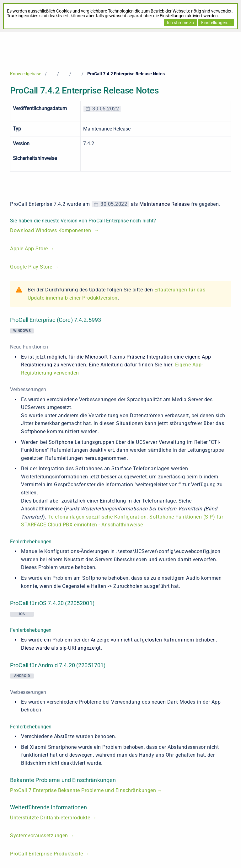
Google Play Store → (35, 267)
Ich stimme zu (180, 23)
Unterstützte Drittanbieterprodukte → (53, 818)
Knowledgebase (26, 74)
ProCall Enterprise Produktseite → (50, 854)
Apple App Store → (32, 249)
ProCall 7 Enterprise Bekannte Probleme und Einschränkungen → (86, 790)
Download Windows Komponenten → (55, 230)
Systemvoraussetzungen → (42, 836)
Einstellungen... (216, 23)
